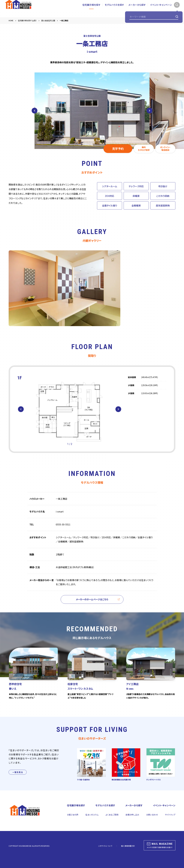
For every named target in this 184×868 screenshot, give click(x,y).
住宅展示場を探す (91, 9)
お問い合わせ (152, 815)
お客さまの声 (73, 815)
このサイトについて (105, 846)
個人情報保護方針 (128, 846)
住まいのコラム (92, 815)
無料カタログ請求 (144, 149)
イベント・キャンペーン (161, 9)
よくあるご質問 (112, 815)
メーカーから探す (137, 9)
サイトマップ (170, 815)
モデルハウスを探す (114, 9)
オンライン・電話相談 (165, 149)
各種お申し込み (132, 815)
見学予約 (118, 149)
